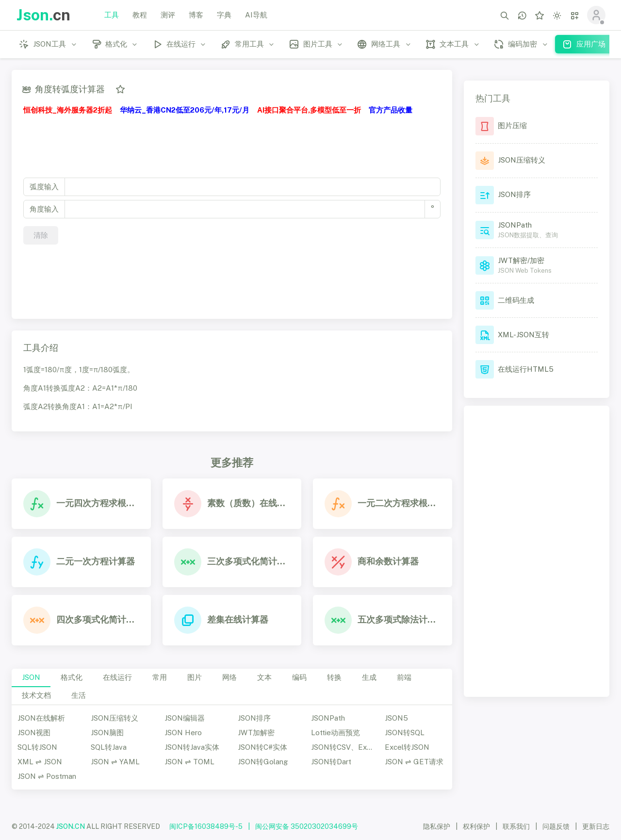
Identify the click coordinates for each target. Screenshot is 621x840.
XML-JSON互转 (523, 335)
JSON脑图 (107, 733)
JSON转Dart (331, 762)
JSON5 (396, 718)
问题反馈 (556, 826)
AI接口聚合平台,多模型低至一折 (309, 110)
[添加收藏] (120, 89)
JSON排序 (254, 718)
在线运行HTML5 (526, 369)
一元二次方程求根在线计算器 (399, 503)
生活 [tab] (79, 695)
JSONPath (328, 718)
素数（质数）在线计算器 (249, 503)
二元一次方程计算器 (96, 561)
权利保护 (476, 826)
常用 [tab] (160, 677)
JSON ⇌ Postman (47, 776)
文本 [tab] (264, 677)
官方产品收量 (391, 110)
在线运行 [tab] (117, 677)
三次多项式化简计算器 (249, 561)
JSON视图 (34, 733)
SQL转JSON (37, 747)
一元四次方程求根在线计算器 (98, 503)
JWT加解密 (256, 733)
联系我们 (516, 826)
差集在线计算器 (238, 619)
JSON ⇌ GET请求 (414, 762)
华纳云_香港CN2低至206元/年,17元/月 (185, 110)
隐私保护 (437, 826)
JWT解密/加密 (521, 260)
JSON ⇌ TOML (189, 762)
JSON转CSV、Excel (344, 747)
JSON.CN (71, 826)
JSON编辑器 (185, 718)
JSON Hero (183, 733)
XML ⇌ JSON (40, 762)
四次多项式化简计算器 (98, 619)
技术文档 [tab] (36, 695)
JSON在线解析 (41, 718)
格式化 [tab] (72, 677)
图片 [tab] (195, 677)
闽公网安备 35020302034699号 (307, 826)
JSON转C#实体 (262, 747)
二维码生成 (516, 300)
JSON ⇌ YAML (115, 762)
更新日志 (596, 826)
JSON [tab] (31, 677)
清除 (41, 235)
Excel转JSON (407, 747)
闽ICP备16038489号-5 (206, 826)
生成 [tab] (369, 677)
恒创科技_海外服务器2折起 (68, 110)
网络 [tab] (229, 677)
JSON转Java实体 (192, 747)
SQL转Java (109, 747)
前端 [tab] (404, 677)
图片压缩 (512, 125)
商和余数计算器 (388, 561)
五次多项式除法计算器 (399, 619)
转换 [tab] (334, 677)
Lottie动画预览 (335, 733)
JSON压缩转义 (114, 718)
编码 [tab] (299, 677)
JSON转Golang (263, 762)
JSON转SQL (405, 733)
